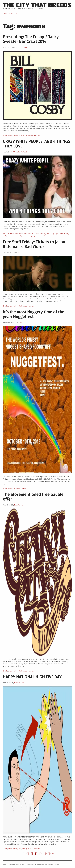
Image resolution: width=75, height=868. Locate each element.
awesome (11, 135)
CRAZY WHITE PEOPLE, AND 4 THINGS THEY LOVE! (37, 144)
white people (29, 236)
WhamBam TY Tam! (20, 152)
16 (47, 854)
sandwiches (11, 236)
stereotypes (20, 236)
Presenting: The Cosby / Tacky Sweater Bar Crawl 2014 (31, 39)
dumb (49, 234)
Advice (5, 234)
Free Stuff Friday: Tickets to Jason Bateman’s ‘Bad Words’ (34, 244)
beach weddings (41, 234)
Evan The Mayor (23, 47)
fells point (24, 135)
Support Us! (13, 13)
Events (5, 135)
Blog (5, 13)
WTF (20, 234)
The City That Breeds (37, 5)
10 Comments (48, 236)
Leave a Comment (34, 135)
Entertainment (13, 234)
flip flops (55, 234)
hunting (66, 234)
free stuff (19, 306)
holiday (25, 849)
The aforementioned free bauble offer (33, 497)
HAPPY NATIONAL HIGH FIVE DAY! (33, 677)
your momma (39, 236)
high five (18, 849)
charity (18, 135)
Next (52, 854)
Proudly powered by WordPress (14, 864)
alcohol (25, 234)
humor (61, 234)
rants (5, 236)
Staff (19, 252)
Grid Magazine (36, 864)
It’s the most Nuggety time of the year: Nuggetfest (34, 314)
